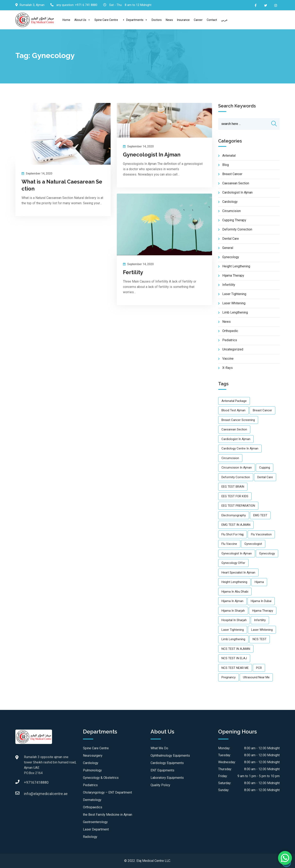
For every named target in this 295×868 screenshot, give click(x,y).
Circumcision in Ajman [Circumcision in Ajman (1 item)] (237, 468)
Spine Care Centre (106, 20)
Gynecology (231, 257)
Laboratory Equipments (167, 778)
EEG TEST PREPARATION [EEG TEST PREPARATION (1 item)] (238, 506)
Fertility (133, 272)
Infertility (229, 285)
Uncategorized (233, 350)
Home (66, 20)
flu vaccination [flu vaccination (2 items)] (261, 534)
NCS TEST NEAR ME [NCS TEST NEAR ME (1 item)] (235, 668)
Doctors (157, 20)
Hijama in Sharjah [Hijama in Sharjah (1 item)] (233, 611)
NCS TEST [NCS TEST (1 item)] (260, 639)
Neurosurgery (93, 756)
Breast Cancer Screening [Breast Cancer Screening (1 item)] (238, 420)
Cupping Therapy (234, 220)
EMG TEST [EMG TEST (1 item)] (260, 515)
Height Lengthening (236, 266)
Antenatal (229, 156)
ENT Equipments (162, 770)
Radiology (90, 837)
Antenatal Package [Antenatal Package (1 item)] (234, 401)
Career (198, 20)
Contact (212, 20)
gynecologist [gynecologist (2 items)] (253, 544)
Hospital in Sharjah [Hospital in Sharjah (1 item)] (234, 620)
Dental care (231, 239)
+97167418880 (28, 782)
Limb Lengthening (235, 313)
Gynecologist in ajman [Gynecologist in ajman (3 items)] (237, 553)
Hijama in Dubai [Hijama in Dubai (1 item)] (261, 601)
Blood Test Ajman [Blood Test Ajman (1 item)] (233, 411)
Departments (137, 20)
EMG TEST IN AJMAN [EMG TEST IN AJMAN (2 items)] (236, 525)
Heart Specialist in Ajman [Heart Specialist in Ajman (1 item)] (238, 573)
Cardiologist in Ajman (237, 193)
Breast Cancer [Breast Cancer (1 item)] (262, 411)
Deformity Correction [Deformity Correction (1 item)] (236, 477)
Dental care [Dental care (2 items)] (265, 477)
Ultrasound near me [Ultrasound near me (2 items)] (256, 678)
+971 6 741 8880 (86, 5)
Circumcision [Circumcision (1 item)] (230, 458)
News (169, 20)
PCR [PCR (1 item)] (259, 668)
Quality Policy (160, 785)
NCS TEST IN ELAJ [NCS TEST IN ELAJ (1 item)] (234, 658)
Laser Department (96, 829)
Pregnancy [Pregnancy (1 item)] (229, 678)
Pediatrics (90, 785)
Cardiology (230, 202)
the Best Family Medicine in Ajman (108, 815)
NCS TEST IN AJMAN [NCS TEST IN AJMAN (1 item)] (236, 649)
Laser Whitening (234, 303)
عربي (224, 20)
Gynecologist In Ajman (152, 155)
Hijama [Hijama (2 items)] (259, 582)
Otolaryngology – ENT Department (107, 792)
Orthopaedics (93, 807)
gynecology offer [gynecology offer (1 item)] (233, 563)
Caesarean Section (236, 183)
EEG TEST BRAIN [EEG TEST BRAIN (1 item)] (233, 487)
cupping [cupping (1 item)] (265, 468)
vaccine (228, 359)
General (228, 248)
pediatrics (230, 340)
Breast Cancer (232, 174)
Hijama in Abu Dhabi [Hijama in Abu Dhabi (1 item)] (235, 592)
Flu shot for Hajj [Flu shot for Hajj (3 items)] (233, 534)
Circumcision (231, 211)
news (226, 322)
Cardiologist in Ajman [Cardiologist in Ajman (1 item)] (236, 439)
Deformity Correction (237, 230)
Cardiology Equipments (167, 763)
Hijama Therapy (233, 276)
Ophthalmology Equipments (170, 756)
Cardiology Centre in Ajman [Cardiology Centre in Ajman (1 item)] (240, 449)
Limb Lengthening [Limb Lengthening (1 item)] (233, 639)
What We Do (159, 748)
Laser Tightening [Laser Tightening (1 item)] (233, 630)
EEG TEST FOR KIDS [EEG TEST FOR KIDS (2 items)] (235, 496)
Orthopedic (230, 331)
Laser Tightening (234, 294)
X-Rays (227, 368)
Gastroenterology (95, 822)
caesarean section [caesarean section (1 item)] (234, 430)
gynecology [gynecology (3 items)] (267, 553)
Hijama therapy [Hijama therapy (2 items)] (263, 611)
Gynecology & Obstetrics (101, 778)
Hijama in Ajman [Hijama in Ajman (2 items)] (232, 601)
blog (226, 165)
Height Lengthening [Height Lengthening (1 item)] (234, 582)
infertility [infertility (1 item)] (260, 620)
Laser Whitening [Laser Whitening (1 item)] (262, 630)
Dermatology (92, 800)
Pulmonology (92, 770)
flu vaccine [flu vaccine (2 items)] (229, 544)
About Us (82, 20)
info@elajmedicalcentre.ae (28, 794)
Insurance (183, 20)
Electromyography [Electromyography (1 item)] (234, 515)
